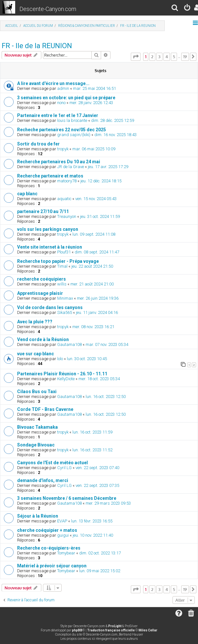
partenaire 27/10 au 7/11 (43, 211)
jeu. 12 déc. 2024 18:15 (101, 181)
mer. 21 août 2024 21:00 (92, 284)
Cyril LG (64, 468)
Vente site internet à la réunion (50, 247)
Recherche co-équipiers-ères (49, 548)
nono (61, 103)
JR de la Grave (71, 167)
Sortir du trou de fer (38, 144)
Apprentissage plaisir (40, 293)
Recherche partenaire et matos (50, 176)
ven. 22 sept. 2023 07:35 (97, 485)
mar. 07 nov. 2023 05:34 (107, 344)
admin (63, 88)
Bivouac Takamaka (37, 427)
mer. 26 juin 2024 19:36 (98, 298)
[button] (136, 57)
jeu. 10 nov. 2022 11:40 (93, 535)
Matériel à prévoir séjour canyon (52, 566)
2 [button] (152, 57)
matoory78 (67, 181)
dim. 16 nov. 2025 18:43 (115, 135)
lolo (60, 359)
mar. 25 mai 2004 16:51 (94, 88)
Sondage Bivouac (36, 445)
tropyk (63, 149)
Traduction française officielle (111, 630)
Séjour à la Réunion (38, 516)
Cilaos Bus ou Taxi (37, 392)
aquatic (64, 199)
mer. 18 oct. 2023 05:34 (99, 379)
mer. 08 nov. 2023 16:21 (93, 327)
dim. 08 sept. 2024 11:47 (97, 252)
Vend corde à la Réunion (43, 339)
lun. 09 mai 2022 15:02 (100, 571)
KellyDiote (66, 379)
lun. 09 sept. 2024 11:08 (94, 234)
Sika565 (65, 312)
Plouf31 (64, 252)
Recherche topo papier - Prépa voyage (58, 261)
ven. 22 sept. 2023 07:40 (97, 468)
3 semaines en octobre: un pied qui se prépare (66, 98)
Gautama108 (69, 344)
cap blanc (27, 194)
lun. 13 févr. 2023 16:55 (92, 521)
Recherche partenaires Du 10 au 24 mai (59, 162)
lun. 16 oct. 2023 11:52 (92, 450)
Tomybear (66, 553)
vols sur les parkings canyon (48, 229)
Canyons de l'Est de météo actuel (52, 463)
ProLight (115, 626)
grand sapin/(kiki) (74, 135)
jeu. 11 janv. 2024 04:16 (97, 312)
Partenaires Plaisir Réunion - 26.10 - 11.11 (62, 374)
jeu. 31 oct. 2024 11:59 (100, 216)
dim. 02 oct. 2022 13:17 (100, 553)
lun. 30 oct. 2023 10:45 (87, 359)
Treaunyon (67, 216)
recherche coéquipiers (42, 279)
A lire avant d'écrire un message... (53, 83)
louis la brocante (72, 120)
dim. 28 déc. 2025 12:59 (113, 120)
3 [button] (159, 57)
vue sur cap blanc (36, 354)
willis (62, 284)
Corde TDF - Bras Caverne (45, 409)
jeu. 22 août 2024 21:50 (92, 266)
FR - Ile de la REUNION (37, 46)
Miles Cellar (148, 630)
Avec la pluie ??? (35, 322)
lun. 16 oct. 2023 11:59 (92, 432)
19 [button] (185, 57)
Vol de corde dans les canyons (50, 307)
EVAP (62, 521)
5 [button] (174, 57)
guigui (63, 535)
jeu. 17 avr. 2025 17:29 (108, 167)
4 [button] (167, 57)
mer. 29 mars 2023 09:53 (108, 503)
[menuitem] (175, 9)
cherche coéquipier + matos (47, 530)
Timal (62, 266)
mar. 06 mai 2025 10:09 (94, 149)
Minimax (65, 298)
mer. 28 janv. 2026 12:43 (91, 103)
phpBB (77, 630)
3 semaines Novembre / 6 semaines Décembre (67, 498)
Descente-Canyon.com (48, 9)
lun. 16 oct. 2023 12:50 (106, 397)
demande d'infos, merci (43, 480)
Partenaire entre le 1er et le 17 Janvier (58, 115)
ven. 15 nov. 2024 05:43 (96, 199)
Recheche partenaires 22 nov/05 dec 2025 (62, 130)
